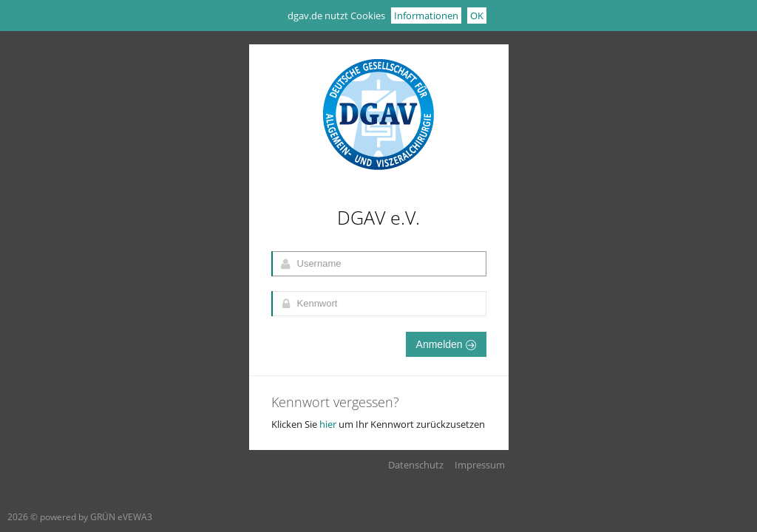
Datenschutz (416, 465)
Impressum (480, 465)
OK (477, 16)
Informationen (426, 16)
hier (328, 424)
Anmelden (446, 344)
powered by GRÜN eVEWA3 (96, 517)
